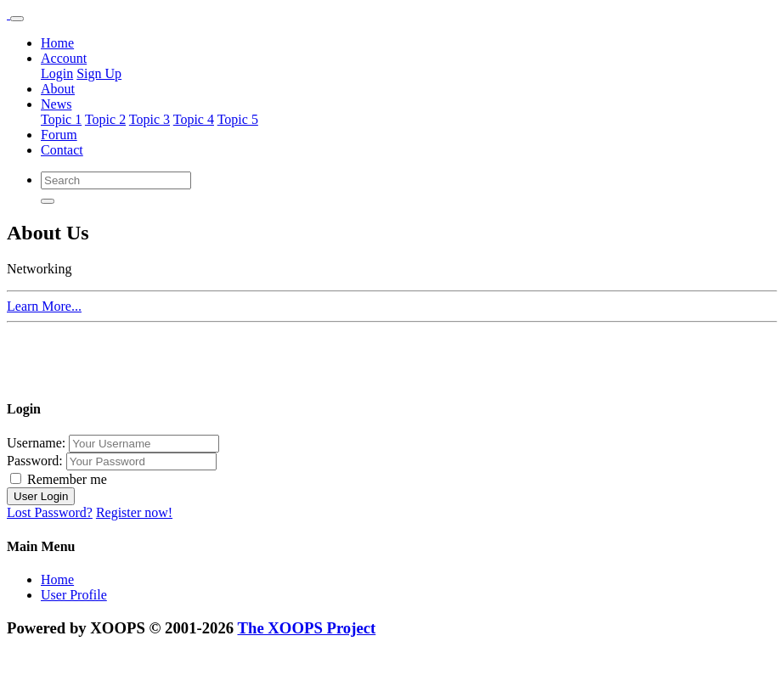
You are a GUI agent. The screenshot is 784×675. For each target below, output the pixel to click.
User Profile (74, 595)
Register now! (134, 512)
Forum (59, 135)
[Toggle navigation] (17, 19)
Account (64, 58)
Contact (62, 150)
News (56, 104)
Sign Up (99, 73)
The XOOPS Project (307, 628)
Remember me (59, 479)
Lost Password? (50, 512)
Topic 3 (149, 119)
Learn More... (44, 306)
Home (57, 43)
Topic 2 (105, 119)
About (58, 89)
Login (57, 73)
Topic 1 (61, 119)
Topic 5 (238, 119)
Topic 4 (194, 119)
